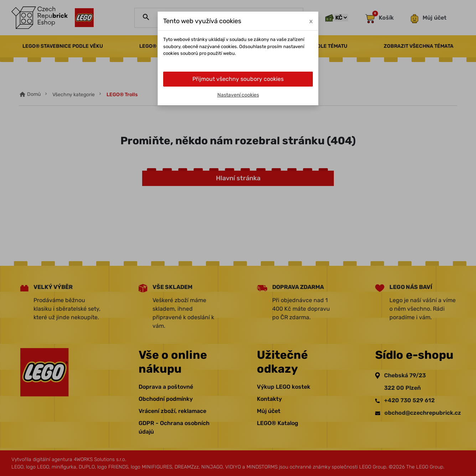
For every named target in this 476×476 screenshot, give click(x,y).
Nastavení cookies (238, 95)
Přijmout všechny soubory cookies (238, 79)
